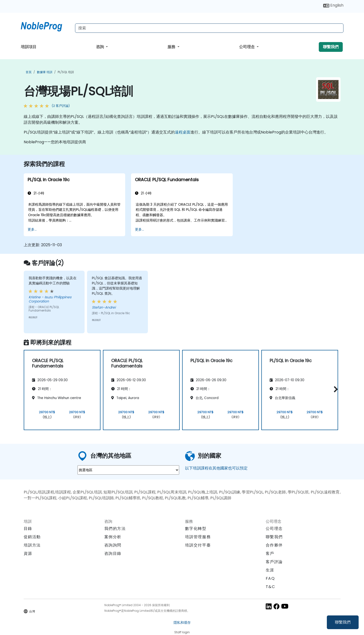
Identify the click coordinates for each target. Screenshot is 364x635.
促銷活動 (32, 537)
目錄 (28, 529)
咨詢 (100, 47)
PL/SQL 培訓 (66, 72)
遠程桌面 (183, 132)
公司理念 (247, 47)
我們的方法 (115, 529)
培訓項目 (29, 47)
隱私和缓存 (182, 623)
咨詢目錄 (113, 553)
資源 (28, 553)
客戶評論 (274, 562)
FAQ (270, 578)
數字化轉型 (196, 529)
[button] (335, 389)
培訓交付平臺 (198, 545)
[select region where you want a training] (128, 470)
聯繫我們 (343, 622)
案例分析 (113, 537)
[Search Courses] (209, 28)
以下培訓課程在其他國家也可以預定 (216, 468)
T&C (270, 587)
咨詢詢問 (113, 545)
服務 (172, 47)
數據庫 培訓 (45, 72)
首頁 (29, 72)
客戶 (270, 553)
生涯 (270, 570)
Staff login (182, 632)
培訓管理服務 (198, 537)
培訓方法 (32, 545)
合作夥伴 (274, 545)
